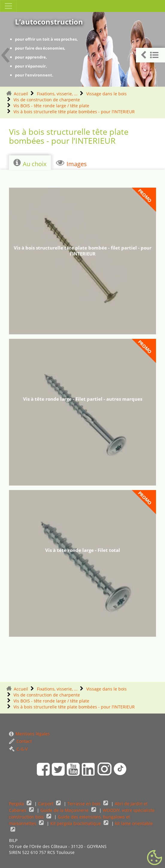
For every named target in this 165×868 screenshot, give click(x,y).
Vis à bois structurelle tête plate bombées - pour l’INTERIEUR (74, 112)
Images (71, 163)
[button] (150, 55)
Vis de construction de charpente (47, 100)
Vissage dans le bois (106, 94)
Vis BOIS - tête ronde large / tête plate (51, 106)
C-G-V (18, 749)
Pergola (17, 804)
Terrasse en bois (85, 804)
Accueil (21, 94)
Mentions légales (29, 734)
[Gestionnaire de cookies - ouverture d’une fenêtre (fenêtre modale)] (155, 858)
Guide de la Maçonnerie (65, 810)
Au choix (30, 163)
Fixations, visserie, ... (57, 94)
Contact (20, 741)
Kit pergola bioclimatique (76, 823)
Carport (46, 804)
